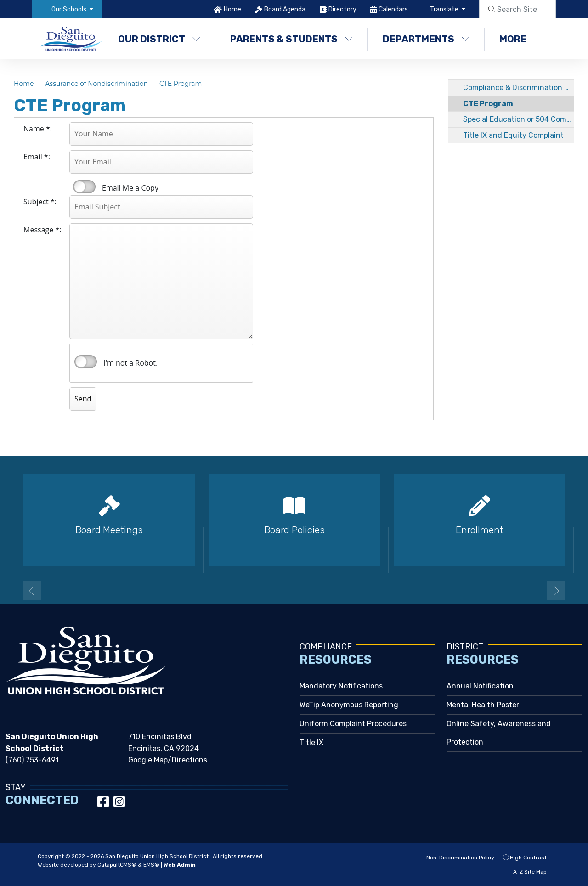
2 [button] (294, 590)
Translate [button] (445, 9)
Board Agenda (285, 9)
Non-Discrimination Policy (455, 858)
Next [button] (556, 591)
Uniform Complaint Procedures (353, 724)
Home (232, 9)
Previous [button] (32, 591)
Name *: (38, 129)
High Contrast (528, 858)
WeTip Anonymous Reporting (349, 705)
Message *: (42, 230)
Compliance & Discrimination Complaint (518, 87)
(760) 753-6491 (32, 760)
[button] (72, 9)
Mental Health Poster (483, 705)
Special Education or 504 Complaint (518, 119)
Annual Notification (480, 686)
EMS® (151, 865)
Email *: (37, 157)
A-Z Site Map (525, 872)
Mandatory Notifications (341, 686)
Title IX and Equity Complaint (513, 135)
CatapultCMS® (117, 865)
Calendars (393, 9)
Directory (342, 9)
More (517, 39)
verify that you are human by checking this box (86, 362)
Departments (426, 39)
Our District (159, 39)
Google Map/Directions (168, 760)
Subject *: (40, 202)
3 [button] (308, 590)
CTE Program (181, 84)
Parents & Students (291, 39)
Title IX (311, 742)
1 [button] (280, 590)
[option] (109, 524)
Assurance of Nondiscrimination (96, 84)
